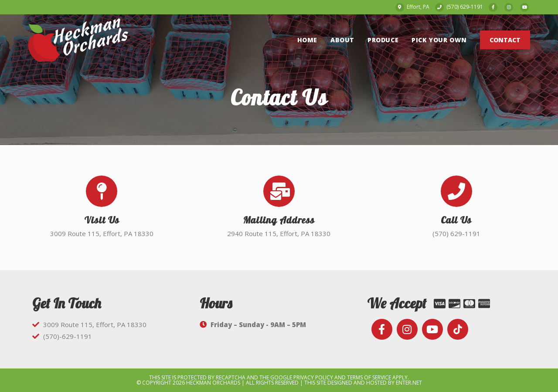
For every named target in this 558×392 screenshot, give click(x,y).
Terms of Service (369, 377)
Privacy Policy (313, 377)
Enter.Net (409, 383)
